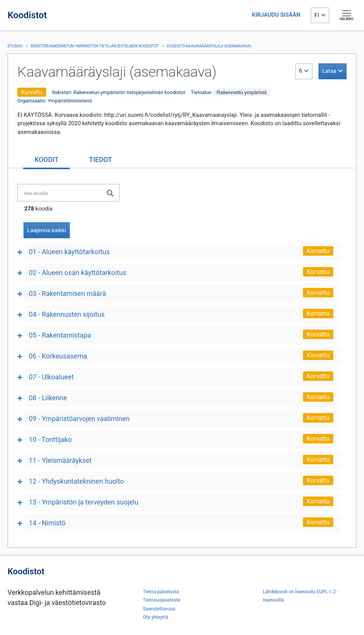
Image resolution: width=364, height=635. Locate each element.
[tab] (46, 160)
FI (317, 15)
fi (301, 71)
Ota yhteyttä (156, 617)
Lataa (329, 71)
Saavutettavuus (159, 609)
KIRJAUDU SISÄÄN (276, 15)
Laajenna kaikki (47, 230)
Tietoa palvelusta (161, 592)
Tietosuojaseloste (162, 600)
